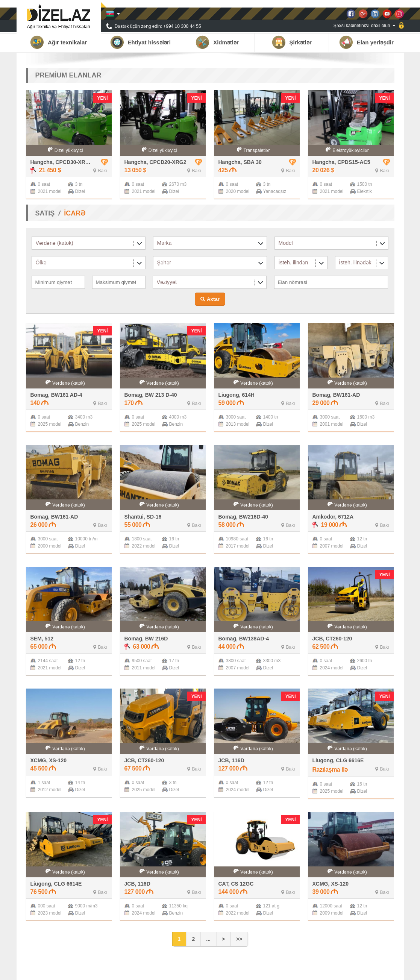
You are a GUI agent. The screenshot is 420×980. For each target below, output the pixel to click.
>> (239, 939)
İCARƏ (75, 213)
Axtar (213, 299)
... (208, 939)
